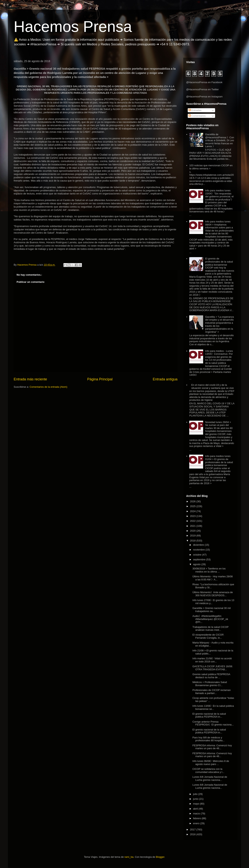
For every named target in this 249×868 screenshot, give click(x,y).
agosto (197, 564)
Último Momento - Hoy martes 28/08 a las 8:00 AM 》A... (212, 578)
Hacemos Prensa (73, 27)
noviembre (199, 550)
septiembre (200, 559)
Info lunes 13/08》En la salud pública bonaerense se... (213, 707)
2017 (193, 830)
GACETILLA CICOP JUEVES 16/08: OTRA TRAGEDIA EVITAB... (212, 668)
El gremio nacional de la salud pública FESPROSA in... (209, 715)
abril (196, 809)
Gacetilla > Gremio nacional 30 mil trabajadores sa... (211, 610)
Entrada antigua (165, 379)
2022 (193, 521)
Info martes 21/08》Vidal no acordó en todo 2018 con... (212, 660)
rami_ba (129, 857)
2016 (193, 834)
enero (197, 823)
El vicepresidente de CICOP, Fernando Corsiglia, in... (208, 636)
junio (196, 799)
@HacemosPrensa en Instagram (204, 97)
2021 (193, 526)
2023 (193, 516)
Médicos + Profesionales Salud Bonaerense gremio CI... (210, 684)
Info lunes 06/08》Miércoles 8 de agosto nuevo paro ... (211, 763)
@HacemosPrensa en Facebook (204, 82)
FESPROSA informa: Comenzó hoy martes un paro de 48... (212, 747)
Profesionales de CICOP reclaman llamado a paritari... (211, 692)
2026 (193, 501)
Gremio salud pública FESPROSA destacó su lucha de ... (211, 676)
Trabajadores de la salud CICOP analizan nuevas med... (210, 629)
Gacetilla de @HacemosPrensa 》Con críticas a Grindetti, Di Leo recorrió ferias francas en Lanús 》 (220, 140)
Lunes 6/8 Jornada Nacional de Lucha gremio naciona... (210, 778)
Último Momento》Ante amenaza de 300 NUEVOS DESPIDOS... (213, 594)
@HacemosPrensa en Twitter (202, 89)
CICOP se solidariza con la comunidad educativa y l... (208, 770)
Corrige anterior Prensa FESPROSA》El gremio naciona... (213, 723)
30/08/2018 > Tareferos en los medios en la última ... (209, 570)
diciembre (199, 545)
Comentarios (197, 116)
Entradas (195, 110)
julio (196, 794)
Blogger (160, 857)
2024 (193, 511)
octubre (198, 555)
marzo (197, 814)
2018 (193, 541)
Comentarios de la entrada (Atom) (48, 387)
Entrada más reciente (30, 379)
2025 (193, 506)
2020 (193, 531)
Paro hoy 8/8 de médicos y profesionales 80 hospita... (208, 739)
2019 (193, 536)
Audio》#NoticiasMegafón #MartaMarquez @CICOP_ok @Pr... (210, 619)
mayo (196, 804)
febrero (197, 818)
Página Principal (100, 379)
